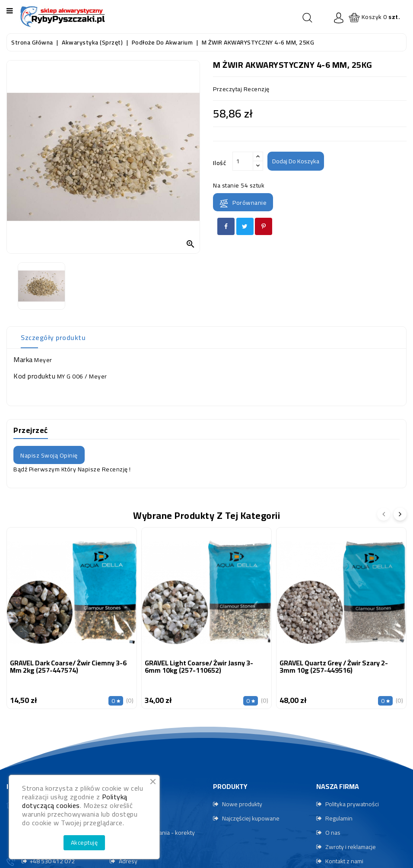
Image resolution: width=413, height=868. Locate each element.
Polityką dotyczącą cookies (75, 801)
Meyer (43, 360)
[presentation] (384, 514)
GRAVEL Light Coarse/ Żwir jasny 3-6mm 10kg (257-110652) (199, 667)
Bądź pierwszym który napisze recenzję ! (72, 469)
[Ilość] (243, 161)
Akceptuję (84, 843)
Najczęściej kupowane (250, 818)
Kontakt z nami (344, 861)
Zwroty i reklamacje (350, 847)
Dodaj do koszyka (296, 161)
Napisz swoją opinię (49, 455)
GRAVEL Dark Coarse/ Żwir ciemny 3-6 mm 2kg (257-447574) (68, 667)
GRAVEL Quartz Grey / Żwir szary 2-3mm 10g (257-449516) (334, 667)
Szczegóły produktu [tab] (53, 337)
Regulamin (338, 818)
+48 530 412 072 (52, 861)
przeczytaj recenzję (241, 89)
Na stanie (226, 185)
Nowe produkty (241, 804)
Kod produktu (34, 376)
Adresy (127, 861)
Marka (23, 359)
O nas (332, 833)
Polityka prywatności (351, 804)
